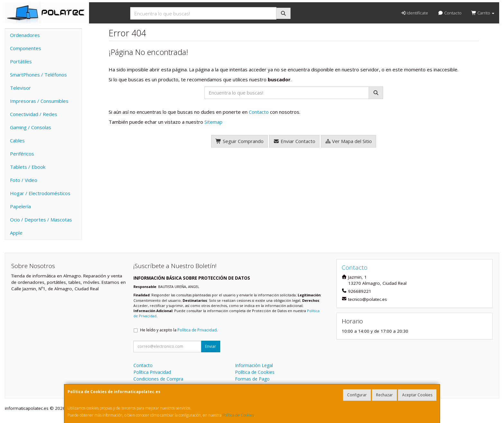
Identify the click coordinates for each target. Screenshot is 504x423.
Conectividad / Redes (34, 114)
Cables (17, 140)
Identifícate (414, 13)
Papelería (20, 206)
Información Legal (254, 365)
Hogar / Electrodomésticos (40, 193)
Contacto (450, 13)
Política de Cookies (238, 415)
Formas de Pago (252, 379)
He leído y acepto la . (179, 330)
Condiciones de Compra (158, 379)
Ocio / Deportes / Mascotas (41, 220)
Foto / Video (24, 180)
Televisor (20, 88)
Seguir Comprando (239, 141)
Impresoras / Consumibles (39, 101)
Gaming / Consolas (31, 127)
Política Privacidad (152, 372)
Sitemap (213, 122)
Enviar (211, 346)
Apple (16, 233)
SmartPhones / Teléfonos (38, 75)
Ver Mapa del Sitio (349, 141)
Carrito (483, 13)
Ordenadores (25, 35)
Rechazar (384, 395)
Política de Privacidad (197, 330)
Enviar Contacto (294, 141)
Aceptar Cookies (417, 395)
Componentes (26, 48)
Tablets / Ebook (28, 167)
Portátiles (21, 61)
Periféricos (22, 154)
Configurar (357, 395)
